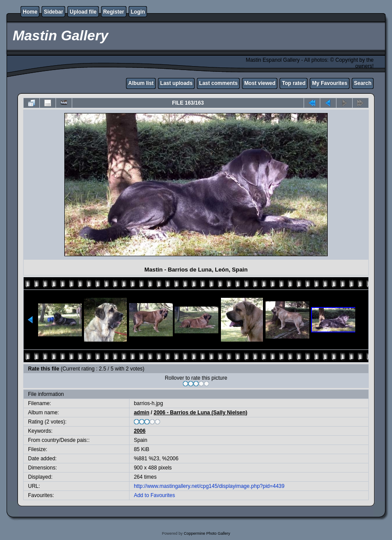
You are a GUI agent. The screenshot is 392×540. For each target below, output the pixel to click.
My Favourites (330, 83)
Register (114, 12)
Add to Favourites (154, 495)
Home (30, 12)
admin (142, 413)
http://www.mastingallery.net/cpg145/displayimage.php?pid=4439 (209, 486)
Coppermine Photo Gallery (207, 533)
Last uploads (176, 83)
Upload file (83, 12)
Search (363, 83)
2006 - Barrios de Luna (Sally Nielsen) (200, 413)
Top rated (294, 83)
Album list (141, 83)
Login (138, 12)
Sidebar (53, 12)
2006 (140, 431)
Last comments (218, 83)
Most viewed (260, 83)
